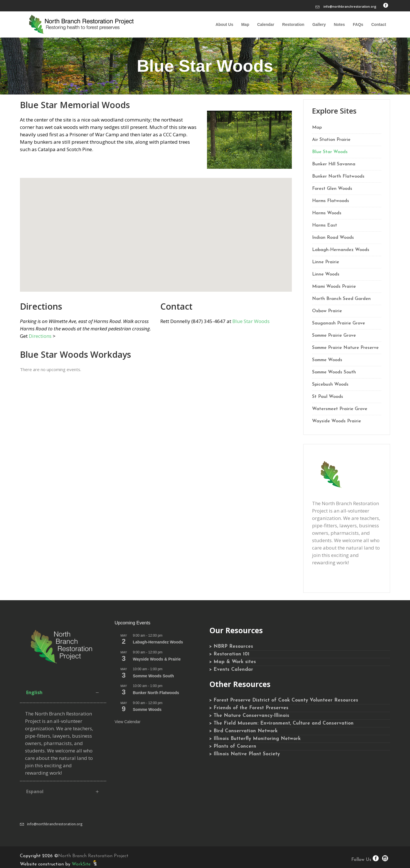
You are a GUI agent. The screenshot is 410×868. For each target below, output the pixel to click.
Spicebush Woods (330, 384)
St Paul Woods (328, 397)
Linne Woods (326, 274)
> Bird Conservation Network (243, 731)
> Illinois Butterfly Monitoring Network (255, 739)
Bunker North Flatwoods (338, 176)
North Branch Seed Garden (341, 299)
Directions (40, 336)
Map (317, 127)
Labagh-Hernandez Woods (341, 250)
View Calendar (128, 722)
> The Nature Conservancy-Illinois (249, 716)
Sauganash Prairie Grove (339, 323)
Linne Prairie (326, 262)
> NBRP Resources (231, 646)
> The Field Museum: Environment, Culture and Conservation (281, 723)
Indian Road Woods (333, 238)
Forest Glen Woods (332, 189)
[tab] (63, 693)
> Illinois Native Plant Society (245, 754)
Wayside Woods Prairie (337, 421)
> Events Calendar (231, 669)
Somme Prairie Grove (334, 336)
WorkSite (81, 864)
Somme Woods (327, 360)
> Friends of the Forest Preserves (249, 708)
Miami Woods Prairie (334, 287)
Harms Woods (327, 213)
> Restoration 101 (229, 654)
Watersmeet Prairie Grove (340, 409)
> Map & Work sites (233, 662)
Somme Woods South (334, 372)
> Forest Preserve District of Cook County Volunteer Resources (284, 700)
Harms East (325, 225)
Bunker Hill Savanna (334, 164)
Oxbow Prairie (327, 311)
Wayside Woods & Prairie (157, 659)
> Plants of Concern (233, 746)
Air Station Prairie (331, 140)
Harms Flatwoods (331, 201)
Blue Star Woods (251, 321)
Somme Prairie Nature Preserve (345, 348)
